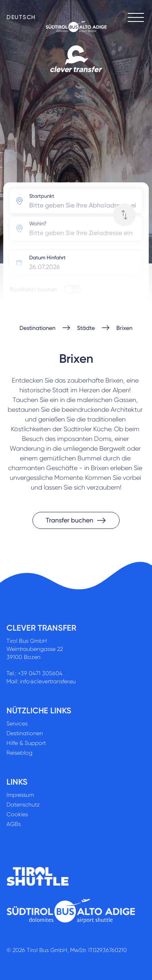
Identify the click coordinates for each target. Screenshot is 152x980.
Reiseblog (19, 753)
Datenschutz (23, 805)
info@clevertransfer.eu (48, 681)
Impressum (20, 795)
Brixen (124, 328)
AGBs (14, 824)
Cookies (17, 814)
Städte (86, 328)
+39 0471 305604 (40, 673)
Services (17, 723)
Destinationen (37, 328)
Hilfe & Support (26, 743)
